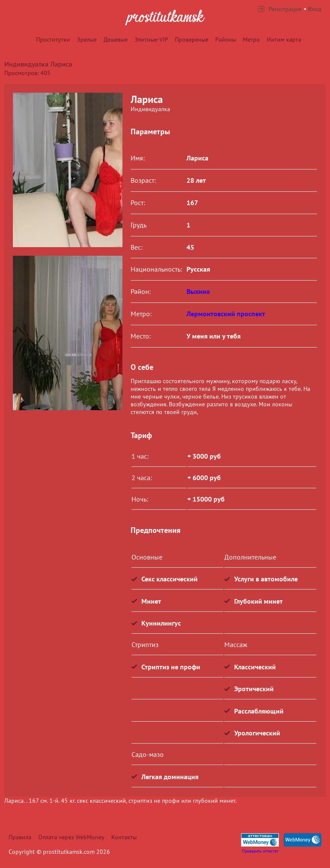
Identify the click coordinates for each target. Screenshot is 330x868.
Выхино (198, 291)
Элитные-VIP (151, 39)
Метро (251, 39)
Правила (20, 837)
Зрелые (87, 39)
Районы (226, 39)
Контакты (124, 837)
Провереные (192, 39)
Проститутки (53, 39)
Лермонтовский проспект (226, 314)
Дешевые (116, 39)
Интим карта (284, 39)
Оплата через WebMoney (71, 837)
